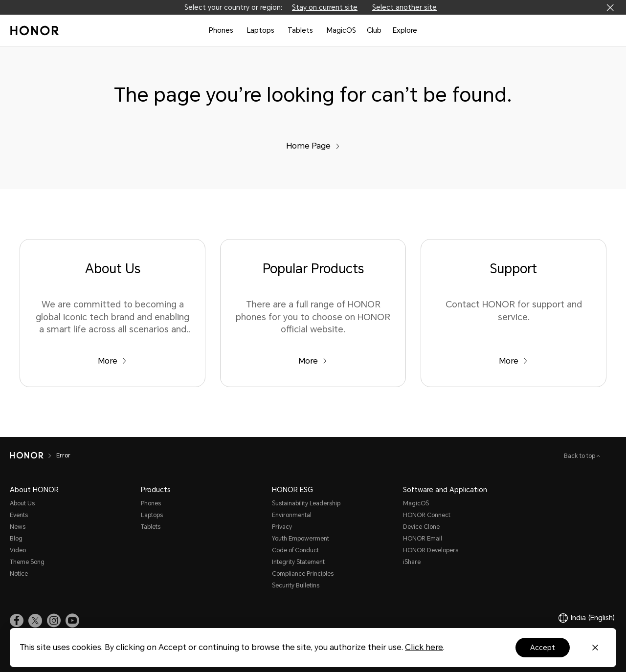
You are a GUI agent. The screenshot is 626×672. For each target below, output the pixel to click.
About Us (22, 503)
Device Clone (421, 527)
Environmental (292, 515)
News (18, 527)
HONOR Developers (431, 550)
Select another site (404, 7)
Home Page (313, 146)
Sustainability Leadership (306, 503)
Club (374, 30)
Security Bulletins (296, 585)
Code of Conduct (295, 550)
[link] (17, 620)
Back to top (580, 456)
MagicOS (341, 30)
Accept (543, 648)
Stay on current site (325, 7)
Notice (19, 574)
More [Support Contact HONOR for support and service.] (513, 361)
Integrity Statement (298, 562)
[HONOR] (27, 455)
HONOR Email (423, 539)
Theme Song (27, 562)
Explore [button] (405, 30)
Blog (16, 539)
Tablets (300, 30)
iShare (412, 562)
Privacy (282, 527)
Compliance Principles (303, 574)
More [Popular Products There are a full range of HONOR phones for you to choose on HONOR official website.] (313, 361)
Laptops (261, 30)
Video (18, 550)
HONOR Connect (427, 515)
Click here (424, 647)
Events (19, 515)
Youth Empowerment (301, 539)
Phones (221, 30)
